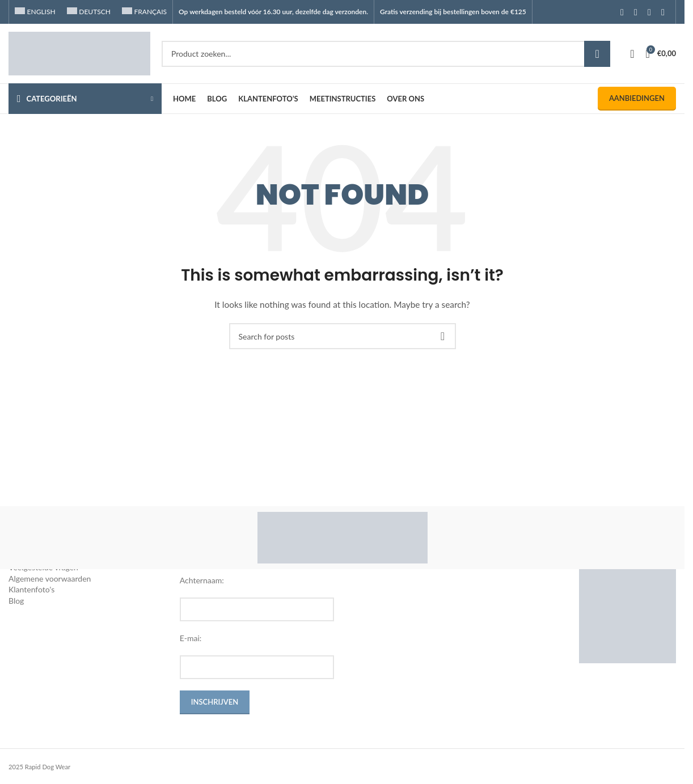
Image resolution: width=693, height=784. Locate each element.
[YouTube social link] (649, 12)
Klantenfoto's (31, 589)
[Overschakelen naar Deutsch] (89, 12)
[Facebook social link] (622, 12)
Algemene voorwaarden (50, 579)
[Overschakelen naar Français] (144, 12)
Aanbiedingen (637, 98)
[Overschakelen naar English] (35, 12)
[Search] (386, 54)
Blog (16, 601)
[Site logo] (79, 52)
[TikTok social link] (663, 12)
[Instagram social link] (636, 12)
